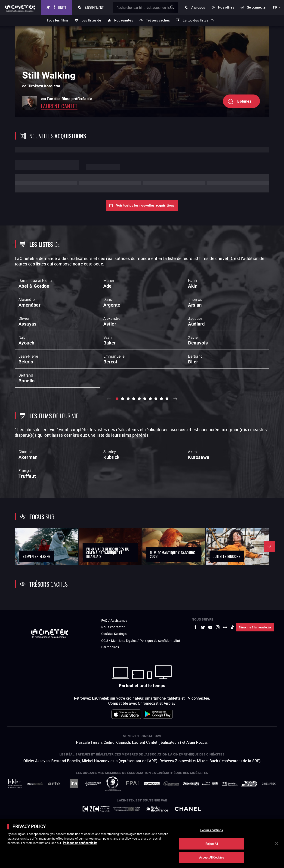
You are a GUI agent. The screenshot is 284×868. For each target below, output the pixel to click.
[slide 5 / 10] (139, 399)
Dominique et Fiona (35, 283)
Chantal (28, 455)
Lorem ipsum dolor (47, 165)
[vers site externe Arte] (54, 811)
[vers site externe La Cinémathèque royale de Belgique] (269, 811)
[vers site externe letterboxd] (225, 655)
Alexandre (112, 321)
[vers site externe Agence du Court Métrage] (249, 811)
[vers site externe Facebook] (195, 655)
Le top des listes (196, 20)
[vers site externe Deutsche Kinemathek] (230, 811)
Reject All (212, 844)
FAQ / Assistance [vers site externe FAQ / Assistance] (114, 648)
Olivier (28, 321)
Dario (112, 302)
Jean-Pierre (28, 359)
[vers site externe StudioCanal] (152, 811)
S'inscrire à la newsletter (255, 655)
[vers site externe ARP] (113, 811)
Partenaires (110, 675)
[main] (142, 844)
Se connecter (257, 7)
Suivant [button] (175, 399)
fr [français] (275, 7)
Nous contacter (113, 654)
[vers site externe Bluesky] (203, 655)
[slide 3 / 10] (128, 399)
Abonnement (94, 7)
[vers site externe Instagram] (218, 655)
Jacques (196, 321)
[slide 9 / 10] (161, 399)
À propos (198, 7)
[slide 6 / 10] (145, 399)
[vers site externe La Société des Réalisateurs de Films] (15, 811)
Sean (110, 340)
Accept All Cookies (212, 857)
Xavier (198, 340)
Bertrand (195, 359)
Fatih (193, 283)
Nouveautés (124, 20)
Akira (199, 455)
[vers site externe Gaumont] (171, 811)
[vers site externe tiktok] (232, 655)
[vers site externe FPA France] (132, 811)
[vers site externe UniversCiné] (35, 811)
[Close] (277, 844)
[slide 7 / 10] (150, 399)
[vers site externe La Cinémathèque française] (191, 811)
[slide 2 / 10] (123, 399)
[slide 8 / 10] (156, 399)
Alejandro (29, 302)
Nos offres (226, 7)
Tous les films (58, 20)
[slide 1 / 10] (117, 399)
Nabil (26, 340)
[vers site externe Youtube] (210, 655)
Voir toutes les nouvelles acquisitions (145, 205)
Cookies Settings (114, 661)
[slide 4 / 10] (134, 399)
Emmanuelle (114, 359)
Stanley (111, 455)
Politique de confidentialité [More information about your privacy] (80, 843)
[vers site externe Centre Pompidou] (210, 811)
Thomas (195, 302)
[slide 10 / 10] (167, 399)
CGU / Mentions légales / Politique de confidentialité (141, 668)
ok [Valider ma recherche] (172, 7)
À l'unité (60, 7)
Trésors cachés (158, 20)
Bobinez (244, 101)
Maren (109, 283)
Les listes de (91, 20)
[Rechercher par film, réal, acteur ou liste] (145, 7)
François (27, 474)
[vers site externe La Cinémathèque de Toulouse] (93, 811)
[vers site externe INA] (74, 811)
